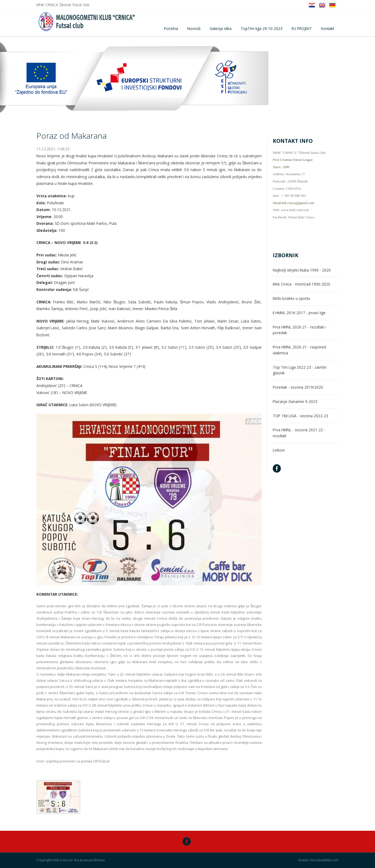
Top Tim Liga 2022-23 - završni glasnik (300, 370)
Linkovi (279, 450)
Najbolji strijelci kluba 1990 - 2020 (302, 270)
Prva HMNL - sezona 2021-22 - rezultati (299, 433)
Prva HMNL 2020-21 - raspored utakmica (299, 350)
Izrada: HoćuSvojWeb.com (318, 860)
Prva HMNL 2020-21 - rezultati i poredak (299, 330)
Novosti (194, 28)
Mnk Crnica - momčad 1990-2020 (301, 284)
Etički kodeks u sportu (291, 298)
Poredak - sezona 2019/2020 (298, 387)
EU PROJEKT (302, 28)
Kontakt (328, 28)
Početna (171, 28)
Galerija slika (221, 28)
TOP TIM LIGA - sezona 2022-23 (300, 416)
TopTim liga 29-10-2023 (262, 28)
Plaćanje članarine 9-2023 (295, 401)
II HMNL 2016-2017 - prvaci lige (299, 313)
